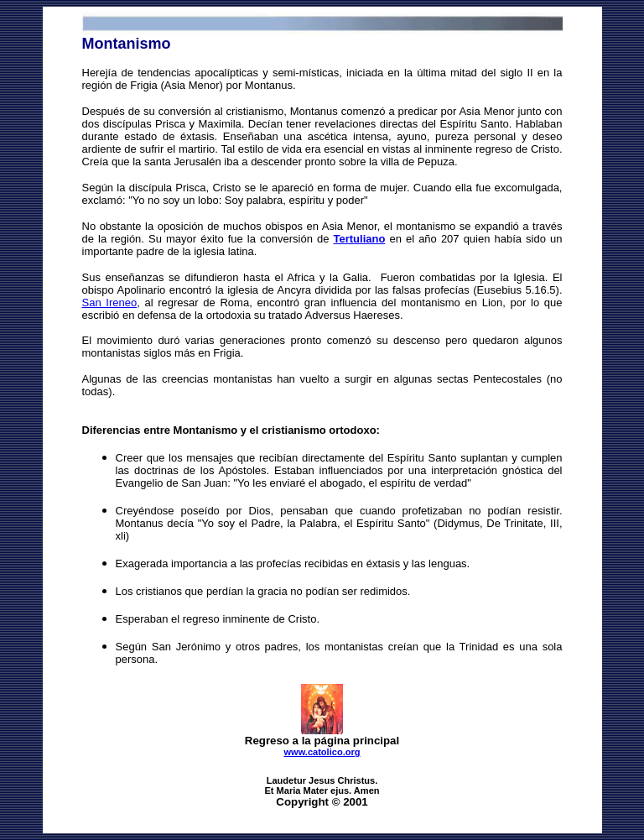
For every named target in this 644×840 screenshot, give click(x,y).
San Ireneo (110, 303)
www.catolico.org (322, 752)
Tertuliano (359, 239)
